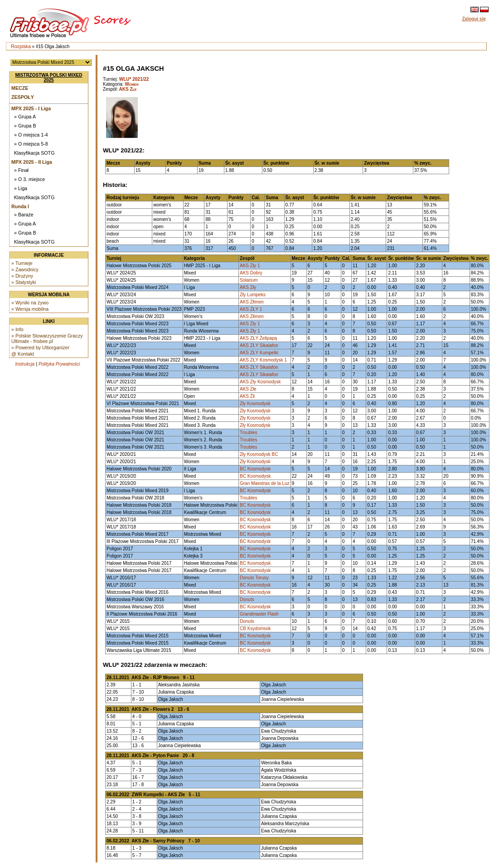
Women (131, 84)
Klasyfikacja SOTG (34, 153)
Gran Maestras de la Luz (265, 483)
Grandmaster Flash (259, 614)
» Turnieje (22, 263)
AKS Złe (128, 89)
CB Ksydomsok (255, 629)
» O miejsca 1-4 (31, 135)
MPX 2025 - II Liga (32, 162)
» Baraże (24, 215)
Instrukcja (25, 364)
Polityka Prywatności (59, 364)
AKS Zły (248, 287)
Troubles (249, 433)
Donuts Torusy (254, 578)
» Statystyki (24, 282)
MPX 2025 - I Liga (31, 108)
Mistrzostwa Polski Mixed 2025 (49, 78)
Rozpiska (21, 46)
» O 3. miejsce (29, 179)
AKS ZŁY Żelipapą (258, 338)
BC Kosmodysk (255, 469)
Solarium (249, 280)
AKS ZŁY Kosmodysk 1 (263, 360)
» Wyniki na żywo (30, 303)
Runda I (20, 206)
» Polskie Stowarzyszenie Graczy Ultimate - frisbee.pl (47, 338)
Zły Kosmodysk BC (259, 454)
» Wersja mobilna (30, 309)
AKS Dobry (251, 273)
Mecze (20, 88)
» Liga (21, 188)
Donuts (247, 599)
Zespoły (23, 97)
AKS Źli (247, 396)
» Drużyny (22, 276)
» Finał (21, 170)
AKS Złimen (252, 302)
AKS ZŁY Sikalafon (259, 345)
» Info (17, 329)
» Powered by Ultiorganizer (40, 347)
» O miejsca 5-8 (31, 144)
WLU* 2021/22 (134, 79)
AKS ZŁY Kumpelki (259, 353)
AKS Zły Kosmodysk (260, 382)
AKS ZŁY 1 (251, 309)
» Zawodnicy (25, 269)
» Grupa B (25, 126)
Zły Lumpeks (253, 295)
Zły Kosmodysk (255, 404)
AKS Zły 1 (250, 266)
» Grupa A (25, 117)
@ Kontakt (23, 354)
